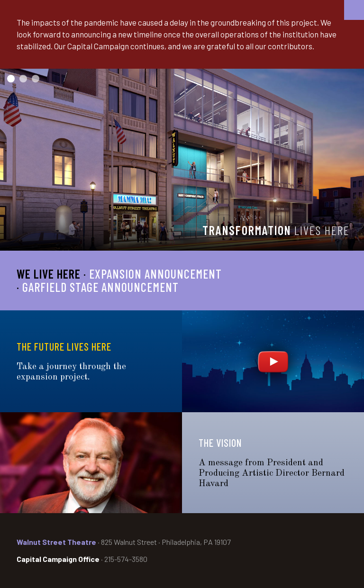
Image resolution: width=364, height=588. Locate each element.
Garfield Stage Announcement (100, 287)
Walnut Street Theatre (56, 542)
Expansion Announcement (155, 274)
